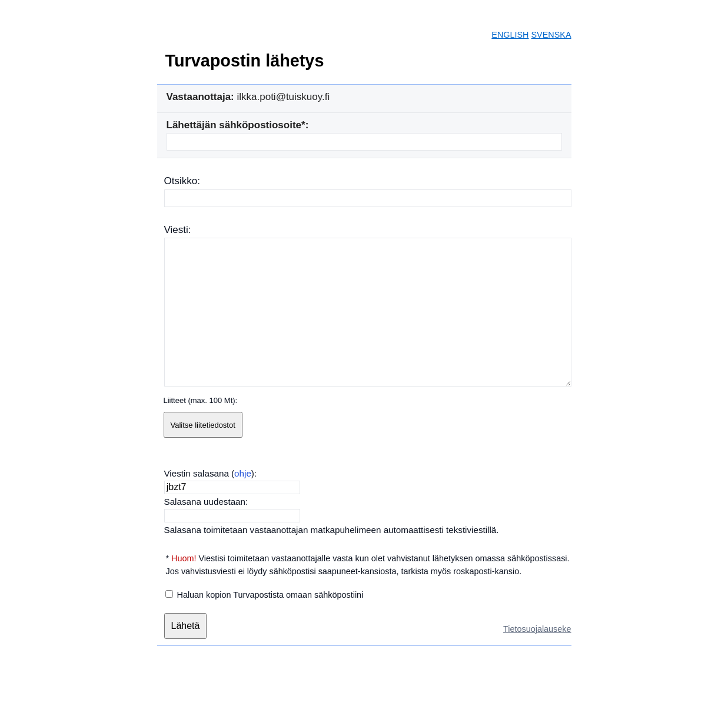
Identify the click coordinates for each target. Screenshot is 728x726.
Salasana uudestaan (205, 502)
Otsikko (181, 181)
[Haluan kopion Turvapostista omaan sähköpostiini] (169, 594)
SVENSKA (551, 35)
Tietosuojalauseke (537, 629)
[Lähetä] (186, 626)
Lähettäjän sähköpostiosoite (234, 125)
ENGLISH (510, 35)
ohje (243, 473)
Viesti (176, 230)
